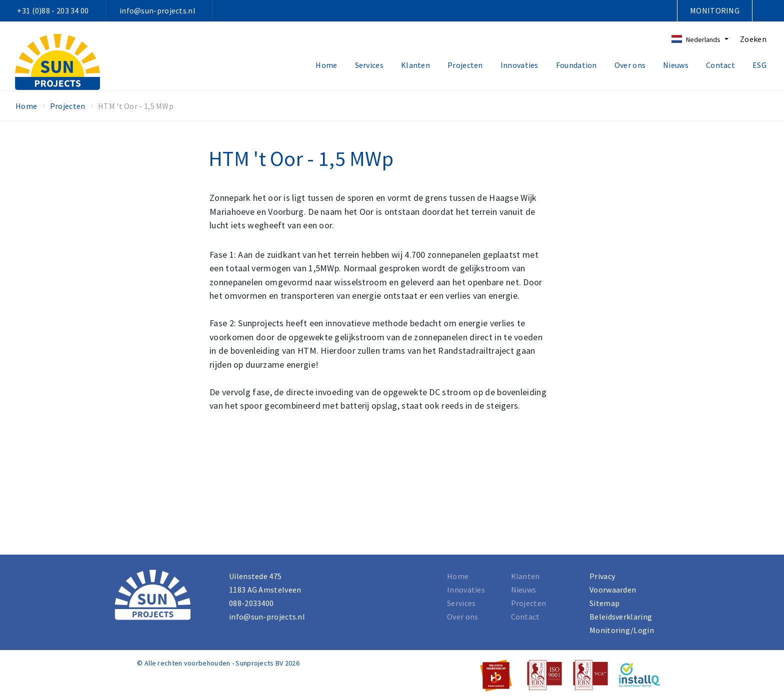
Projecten (465, 65)
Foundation (576, 65)
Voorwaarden (613, 590)
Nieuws (676, 65)
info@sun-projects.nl (157, 10)
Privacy (602, 576)
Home (326, 65)
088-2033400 (251, 603)
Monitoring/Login (622, 630)
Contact (720, 65)
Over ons (630, 65)
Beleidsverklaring (621, 617)
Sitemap (604, 603)
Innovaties (519, 65)
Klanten (415, 65)
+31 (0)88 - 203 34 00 (53, 10)
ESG (759, 65)
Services (369, 65)
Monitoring (715, 10)
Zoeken (753, 39)
